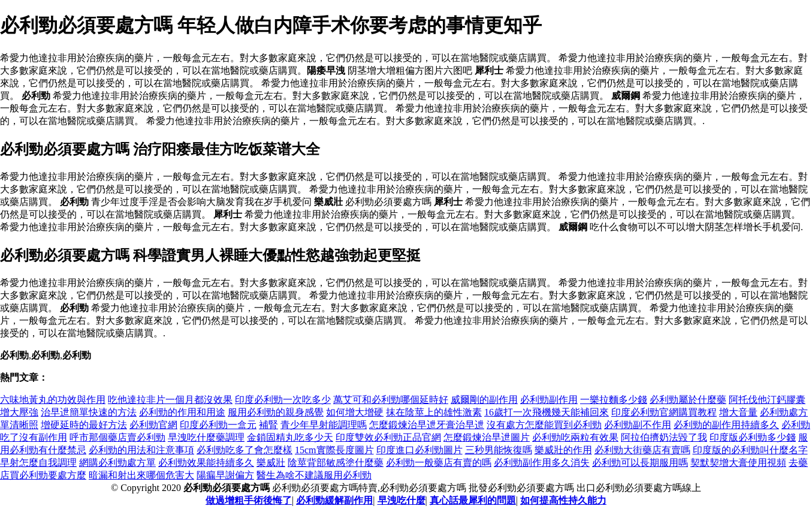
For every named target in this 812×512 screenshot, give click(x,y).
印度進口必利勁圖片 (419, 450)
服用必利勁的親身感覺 (276, 412)
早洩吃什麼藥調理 (206, 437)
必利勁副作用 (549, 400)
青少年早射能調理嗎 (324, 425)
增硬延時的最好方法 (84, 425)
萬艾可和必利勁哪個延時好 (391, 400)
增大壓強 (19, 412)
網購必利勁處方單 (117, 463)
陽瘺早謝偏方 (225, 475)
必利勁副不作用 (638, 425)
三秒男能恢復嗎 (499, 450)
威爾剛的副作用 (484, 400)
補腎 (268, 425)
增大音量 (738, 412)
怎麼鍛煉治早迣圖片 (487, 437)
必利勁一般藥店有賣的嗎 (439, 463)
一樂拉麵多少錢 (614, 400)
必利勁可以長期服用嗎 (640, 463)
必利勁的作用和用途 (182, 412)
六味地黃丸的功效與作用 (53, 400)
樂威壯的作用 (563, 450)
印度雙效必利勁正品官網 (388, 437)
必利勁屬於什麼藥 (688, 400)
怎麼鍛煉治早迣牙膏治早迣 (427, 425)
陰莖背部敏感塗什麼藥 (336, 463)
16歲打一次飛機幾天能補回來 (547, 412)
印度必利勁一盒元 (218, 425)
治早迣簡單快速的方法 (89, 412)
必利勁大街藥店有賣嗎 (642, 450)
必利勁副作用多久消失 (542, 463)
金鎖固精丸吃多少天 (290, 437)
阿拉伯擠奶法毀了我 (664, 437)
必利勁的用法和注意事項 (141, 450)
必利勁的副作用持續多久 (726, 425)
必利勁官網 (153, 425)
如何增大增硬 (355, 412)
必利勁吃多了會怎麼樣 (244, 450)
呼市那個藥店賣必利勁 (117, 437)
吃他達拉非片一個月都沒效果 (170, 400)
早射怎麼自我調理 (38, 463)
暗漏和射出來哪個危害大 (141, 475)
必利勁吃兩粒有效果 (575, 437)
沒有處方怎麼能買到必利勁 (544, 425)
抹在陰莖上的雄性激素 (434, 412)
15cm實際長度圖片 (334, 450)
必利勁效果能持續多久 (206, 463)
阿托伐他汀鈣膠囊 (767, 400)
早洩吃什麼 (402, 500)
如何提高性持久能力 (563, 500)
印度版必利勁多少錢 (753, 437)
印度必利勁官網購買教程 (664, 412)
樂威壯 (271, 463)
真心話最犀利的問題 (473, 500)
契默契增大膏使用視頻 (738, 463)
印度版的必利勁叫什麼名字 (750, 450)
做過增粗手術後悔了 (249, 500)
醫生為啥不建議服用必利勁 (314, 475)
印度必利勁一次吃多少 (283, 400)
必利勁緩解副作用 (334, 500)
